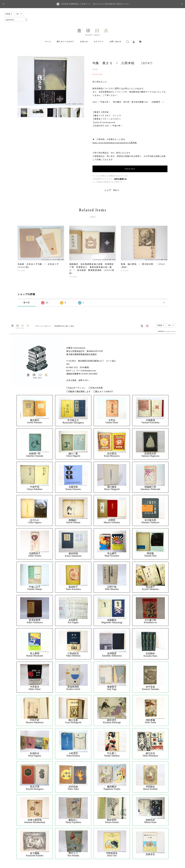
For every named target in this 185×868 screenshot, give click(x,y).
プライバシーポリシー (43, 326)
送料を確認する (120, 179)
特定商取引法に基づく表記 (64, 326)
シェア (108, 190)
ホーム (48, 42)
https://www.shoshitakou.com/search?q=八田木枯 (115, 143)
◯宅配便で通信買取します (78, 392)
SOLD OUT (130, 169)
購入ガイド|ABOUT (66, 42)
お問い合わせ (115, 42)
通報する (116, 190)
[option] (51, 81)
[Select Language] (16, 20)
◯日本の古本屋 (96, 388)
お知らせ (84, 42)
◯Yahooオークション (76, 388)
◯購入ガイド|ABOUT (103, 392)
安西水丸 (150, 854)
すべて (27, 303)
